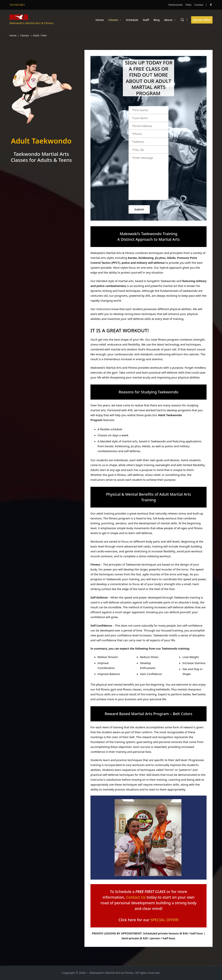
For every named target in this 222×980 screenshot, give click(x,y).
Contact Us (136, 897)
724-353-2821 (17, 5)
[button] (202, 20)
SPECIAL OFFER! (164, 920)
